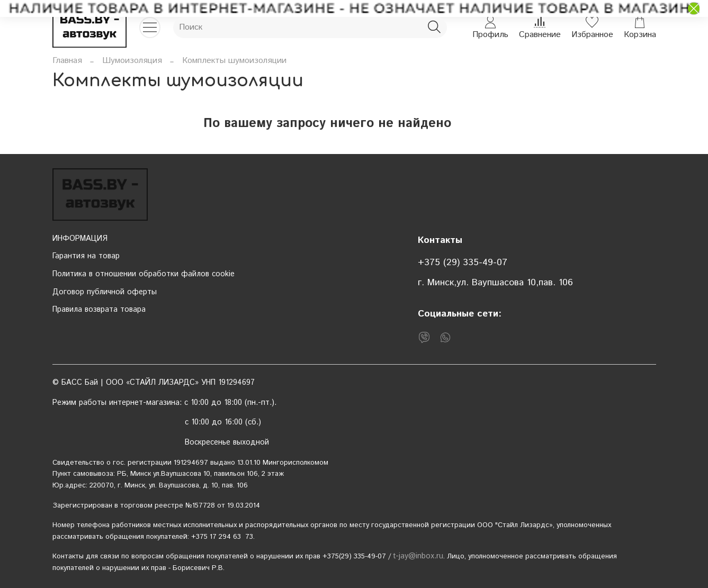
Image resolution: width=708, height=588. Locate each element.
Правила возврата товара (99, 310)
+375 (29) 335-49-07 (463, 263)
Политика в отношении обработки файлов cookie (144, 274)
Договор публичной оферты (105, 292)
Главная (67, 61)
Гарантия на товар (86, 256)
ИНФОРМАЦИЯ (80, 239)
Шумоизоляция (132, 61)
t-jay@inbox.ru (418, 556)
